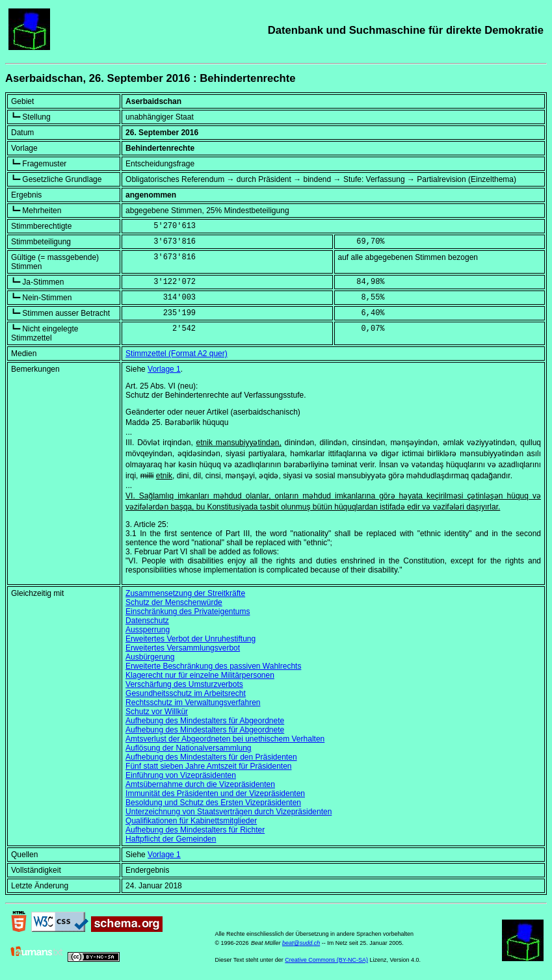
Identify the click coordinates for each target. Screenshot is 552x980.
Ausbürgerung (150, 657)
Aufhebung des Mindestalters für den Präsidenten (211, 757)
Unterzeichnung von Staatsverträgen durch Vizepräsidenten (229, 812)
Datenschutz (147, 621)
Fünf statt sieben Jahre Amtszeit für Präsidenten (208, 766)
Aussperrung (148, 630)
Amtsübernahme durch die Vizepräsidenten (200, 784)
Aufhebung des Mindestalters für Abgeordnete (205, 721)
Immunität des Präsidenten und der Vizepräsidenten (215, 793)
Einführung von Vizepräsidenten (181, 775)
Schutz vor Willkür (157, 712)
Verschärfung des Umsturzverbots (184, 684)
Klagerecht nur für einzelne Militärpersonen (200, 675)
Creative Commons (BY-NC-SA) (326, 960)
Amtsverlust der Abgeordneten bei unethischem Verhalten (225, 739)
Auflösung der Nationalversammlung (188, 748)
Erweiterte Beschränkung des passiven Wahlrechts (213, 666)
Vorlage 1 (164, 369)
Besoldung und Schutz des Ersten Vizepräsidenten (213, 803)
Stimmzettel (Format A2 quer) (177, 354)
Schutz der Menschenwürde (174, 602)
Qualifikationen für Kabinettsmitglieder (191, 821)
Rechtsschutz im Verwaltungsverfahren (193, 703)
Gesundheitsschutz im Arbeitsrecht (186, 693)
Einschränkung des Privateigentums (188, 612)
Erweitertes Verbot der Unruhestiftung (191, 639)
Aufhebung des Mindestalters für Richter (195, 830)
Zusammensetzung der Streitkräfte (185, 593)
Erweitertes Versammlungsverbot (183, 648)
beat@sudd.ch (301, 943)
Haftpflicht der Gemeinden (171, 839)
